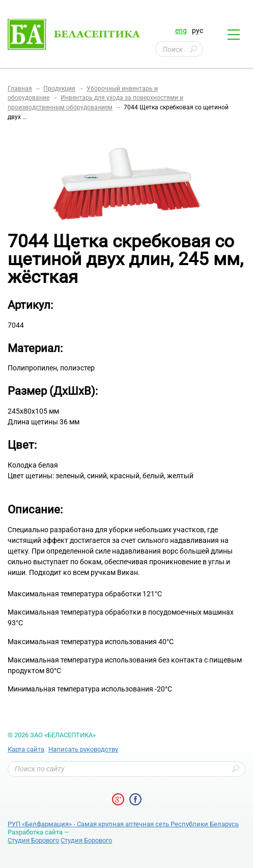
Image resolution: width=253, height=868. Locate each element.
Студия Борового (33, 840)
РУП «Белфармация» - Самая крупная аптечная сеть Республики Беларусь (123, 824)
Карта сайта (26, 749)
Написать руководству (83, 749)
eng (181, 31)
